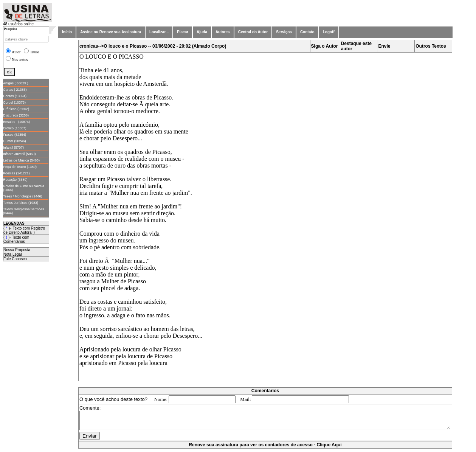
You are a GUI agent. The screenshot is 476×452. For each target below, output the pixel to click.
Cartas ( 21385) (15, 90)
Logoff (329, 32)
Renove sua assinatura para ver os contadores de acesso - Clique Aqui (267, 448)
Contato (307, 32)
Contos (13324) (15, 96)
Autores (223, 32)
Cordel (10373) (14, 103)
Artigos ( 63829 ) (16, 83)
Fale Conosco (15, 259)
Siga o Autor (326, 46)
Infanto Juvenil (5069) (19, 154)
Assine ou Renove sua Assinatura (111, 32)
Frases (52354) (15, 135)
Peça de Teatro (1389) (20, 167)
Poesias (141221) (16, 173)
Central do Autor (253, 32)
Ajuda (202, 32)
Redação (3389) (15, 180)
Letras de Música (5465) (21, 160)
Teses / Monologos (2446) (23, 196)
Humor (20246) (15, 141)
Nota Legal (12, 254)
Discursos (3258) (16, 115)
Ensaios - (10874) (16, 122)
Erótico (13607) (15, 128)
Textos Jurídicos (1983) (21, 203)
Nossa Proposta (17, 250)
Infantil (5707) (13, 148)
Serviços (284, 32)
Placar (183, 32)
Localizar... (159, 32)
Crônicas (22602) (16, 109)
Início (67, 32)
